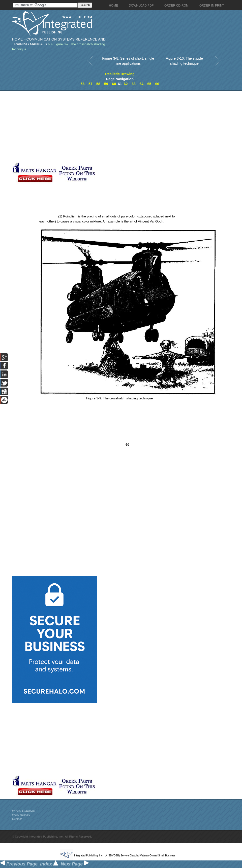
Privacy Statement (23, 811)
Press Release (21, 815)
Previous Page (19, 864)
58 (98, 84)
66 (157, 84)
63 (134, 84)
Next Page (75, 864)
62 (126, 84)
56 (83, 84)
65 (149, 84)
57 (90, 84)
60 (114, 84)
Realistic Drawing (120, 74)
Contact (17, 819)
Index (49, 864)
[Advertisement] (119, 126)
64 (141, 84)
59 (106, 84)
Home (17, 39)
